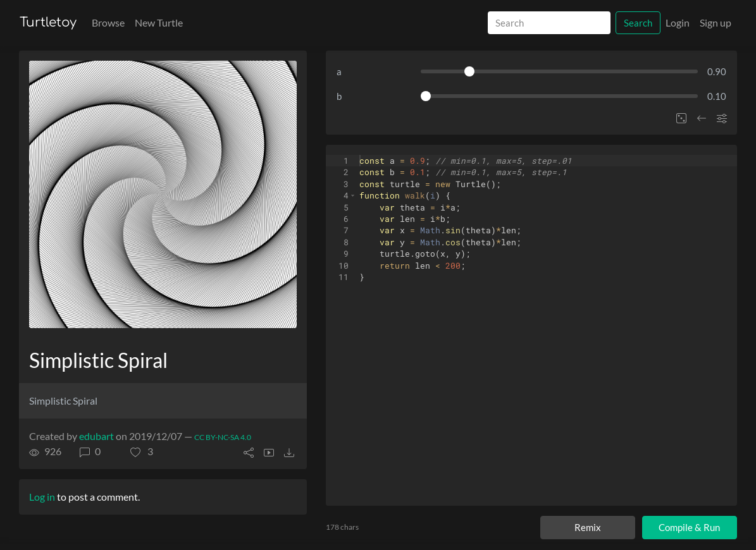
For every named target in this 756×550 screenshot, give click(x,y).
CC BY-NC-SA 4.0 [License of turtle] (223, 437)
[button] (142, 451)
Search (638, 23)
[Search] (549, 23)
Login (678, 22)
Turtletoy (48, 22)
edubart (96, 436)
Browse (108, 22)
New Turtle (159, 22)
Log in (42, 497)
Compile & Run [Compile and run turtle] (689, 527)
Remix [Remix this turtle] (588, 527)
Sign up (716, 22)
